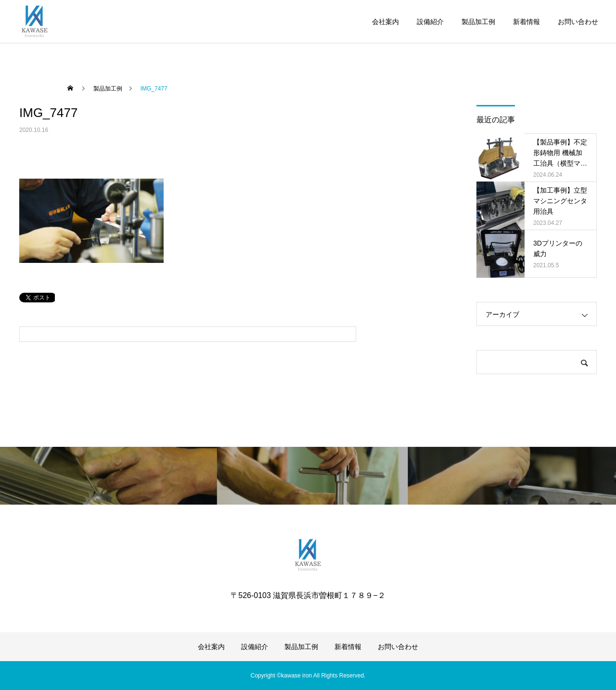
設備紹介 (430, 22)
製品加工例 (478, 22)
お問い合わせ (578, 22)
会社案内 (385, 22)
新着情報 (526, 22)
